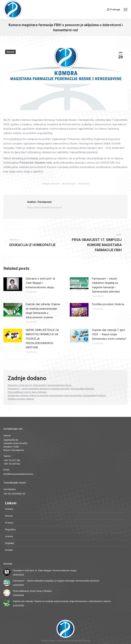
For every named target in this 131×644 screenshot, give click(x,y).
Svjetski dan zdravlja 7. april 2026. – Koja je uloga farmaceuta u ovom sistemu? (109, 334)
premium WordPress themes (76, 641)
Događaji (9, 543)
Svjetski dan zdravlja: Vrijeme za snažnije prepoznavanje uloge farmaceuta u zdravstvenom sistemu (43, 311)
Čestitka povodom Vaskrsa (108, 304)
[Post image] (13, 284)
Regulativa (10, 529)
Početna (9, 509)
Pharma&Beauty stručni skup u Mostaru (27, 392)
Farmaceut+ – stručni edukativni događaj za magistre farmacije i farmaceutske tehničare (106, 285)
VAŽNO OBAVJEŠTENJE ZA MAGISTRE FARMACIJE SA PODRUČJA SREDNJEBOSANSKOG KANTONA (42, 339)
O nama (9, 523)
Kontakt (9, 550)
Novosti (10, 52)
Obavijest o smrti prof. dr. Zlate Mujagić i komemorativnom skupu (41, 283)
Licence (9, 536)
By (69, 184)
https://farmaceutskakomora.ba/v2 (45, 207)
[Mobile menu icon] (126, 10)
